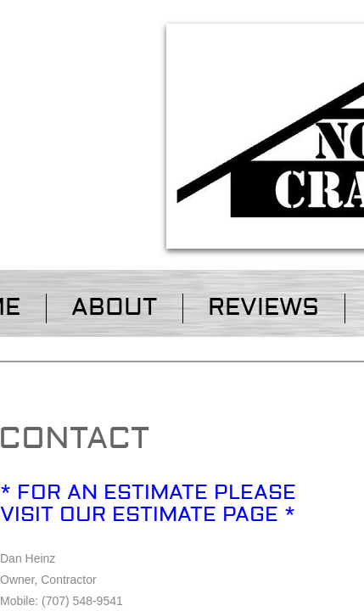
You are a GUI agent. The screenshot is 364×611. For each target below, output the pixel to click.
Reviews (263, 308)
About (114, 308)
